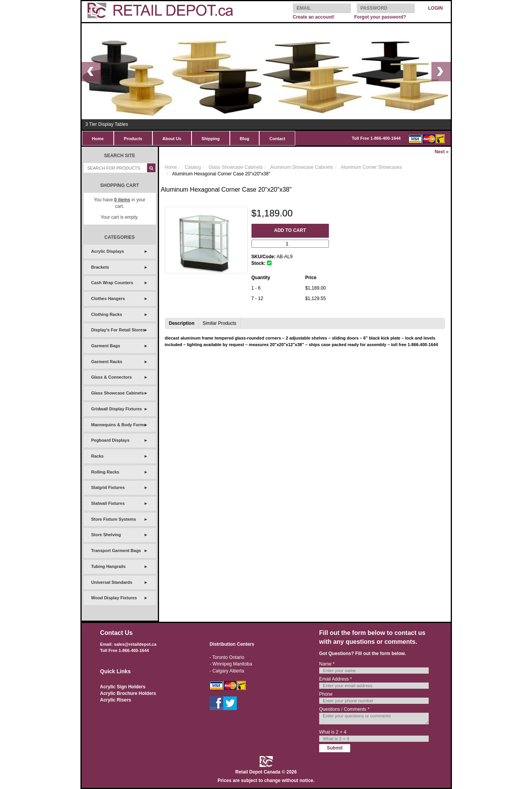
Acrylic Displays (108, 251)
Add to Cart (290, 230)
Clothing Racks (107, 314)
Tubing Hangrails (109, 566)
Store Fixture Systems (114, 519)
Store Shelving (106, 535)
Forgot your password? (380, 17)
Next (441, 152)
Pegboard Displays (110, 440)
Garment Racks (107, 362)
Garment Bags (106, 346)
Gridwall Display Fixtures (117, 409)
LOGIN (436, 8)
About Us (172, 139)
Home (98, 139)
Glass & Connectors (112, 377)
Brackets (100, 267)
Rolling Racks (105, 472)
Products (133, 139)
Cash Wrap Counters (112, 283)
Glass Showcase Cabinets (118, 393)
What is (333, 732)
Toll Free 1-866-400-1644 (376, 138)
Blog (245, 139)
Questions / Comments (344, 709)
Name (327, 664)
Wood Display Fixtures (114, 598)
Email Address (336, 679)
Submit (335, 748)
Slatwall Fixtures (108, 503)
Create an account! (314, 17)
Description (182, 323)
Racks (98, 456)
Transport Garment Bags (116, 551)
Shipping (211, 139)
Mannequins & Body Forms (119, 425)
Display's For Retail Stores (118, 330)
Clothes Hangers (108, 298)
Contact (277, 139)
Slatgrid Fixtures (108, 487)
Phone (326, 694)
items (122, 200)
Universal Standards (112, 582)
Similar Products (220, 323)
